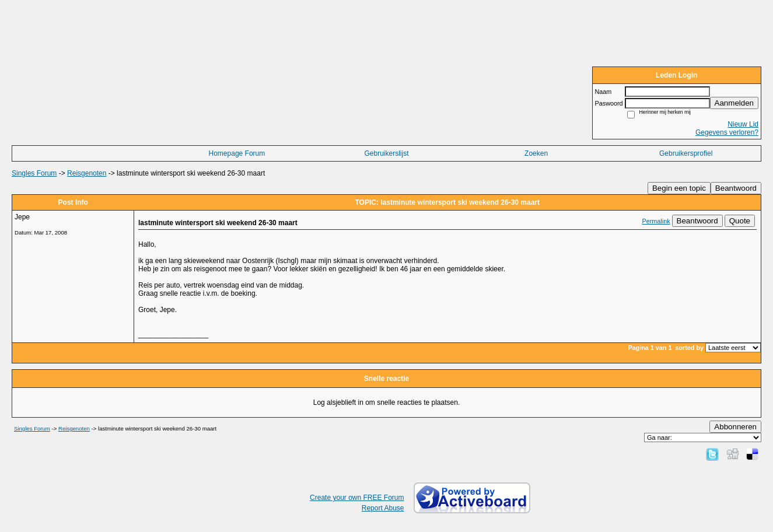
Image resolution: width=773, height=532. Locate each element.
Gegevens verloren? (727, 132)
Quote (740, 221)
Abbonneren (735, 427)
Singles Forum (34, 173)
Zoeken (536, 153)
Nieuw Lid (743, 124)
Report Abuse (383, 508)
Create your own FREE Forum (357, 498)
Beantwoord (736, 188)
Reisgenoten (87, 173)
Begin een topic (679, 188)
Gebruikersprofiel (686, 153)
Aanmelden (734, 103)
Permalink (656, 221)
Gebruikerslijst (386, 153)
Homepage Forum (237, 153)
